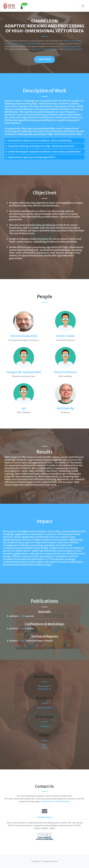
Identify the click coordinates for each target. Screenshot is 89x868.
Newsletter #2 (45, 689)
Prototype (45, 726)
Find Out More (44, 59)
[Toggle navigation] (83, 6)
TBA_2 (44, 748)
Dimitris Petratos (65, 372)
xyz (24, 408)
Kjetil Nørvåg (65, 408)
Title (22, 616)
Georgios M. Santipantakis (24, 372)
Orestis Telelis (65, 336)
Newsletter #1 (45, 686)
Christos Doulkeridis (71, 46)
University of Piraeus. (73, 49)
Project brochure (45, 708)
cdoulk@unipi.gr (44, 817)
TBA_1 (44, 745)
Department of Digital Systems (43, 49)
